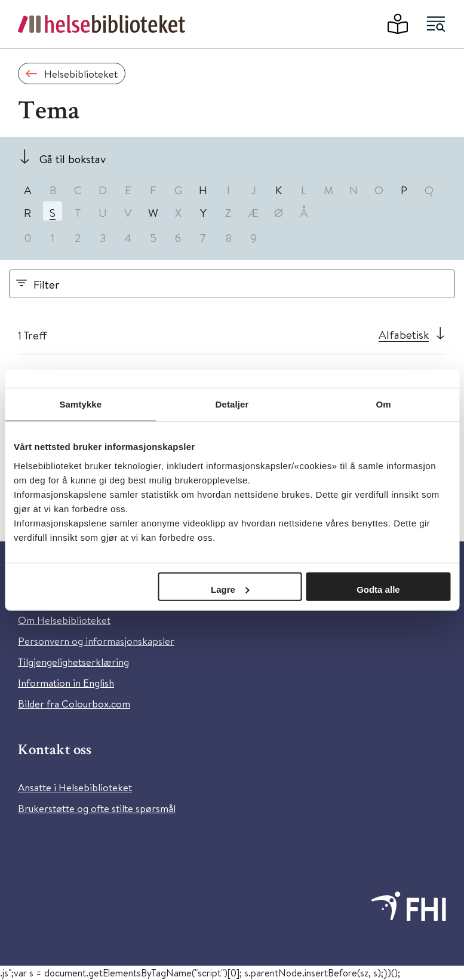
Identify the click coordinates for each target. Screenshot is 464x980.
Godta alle (378, 589)
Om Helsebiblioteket (64, 620)
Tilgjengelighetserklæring (73, 662)
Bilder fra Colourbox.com (74, 704)
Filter (47, 284)
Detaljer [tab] (232, 404)
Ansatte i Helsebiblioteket (75, 787)
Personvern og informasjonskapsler (96, 641)
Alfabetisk (404, 334)
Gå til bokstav (73, 159)
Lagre (230, 589)
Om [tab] (384, 404)
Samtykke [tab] (80, 404)
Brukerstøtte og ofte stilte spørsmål (97, 808)
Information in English (66, 683)
